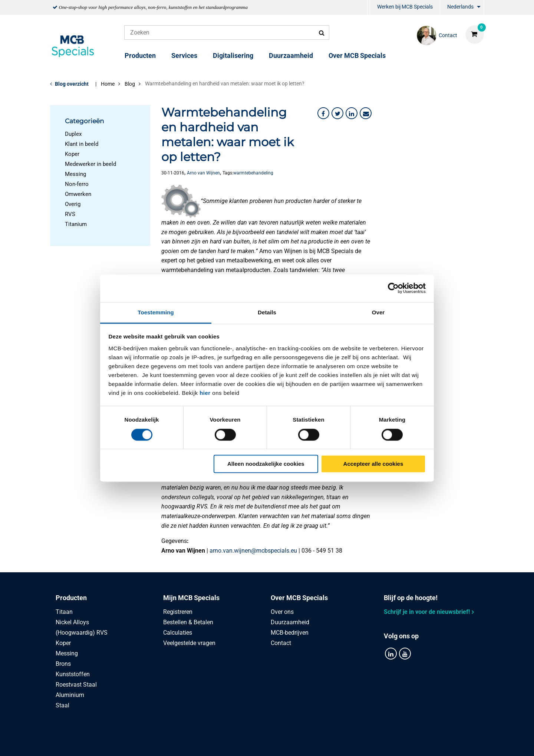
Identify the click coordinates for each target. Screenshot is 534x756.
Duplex (73, 134)
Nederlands (460, 7)
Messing (75, 174)
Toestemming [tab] (156, 312)
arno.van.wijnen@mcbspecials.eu (253, 551)
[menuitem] (369, 8)
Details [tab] (267, 312)
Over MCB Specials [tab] (299, 598)
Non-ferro (77, 184)
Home (108, 84)
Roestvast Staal (76, 685)
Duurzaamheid (291, 55)
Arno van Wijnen (203, 173)
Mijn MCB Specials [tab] (191, 598)
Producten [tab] (71, 598)
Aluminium (70, 695)
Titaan (64, 612)
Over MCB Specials (357, 55)
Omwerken (78, 194)
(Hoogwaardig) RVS (82, 633)
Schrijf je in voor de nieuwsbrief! (427, 612)
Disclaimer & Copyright (372, 742)
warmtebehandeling (253, 173)
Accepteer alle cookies (373, 464)
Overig (73, 204)
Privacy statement (186, 742)
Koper (72, 154)
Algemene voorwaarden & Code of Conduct (276, 742)
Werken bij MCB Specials (405, 7)
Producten (140, 55)
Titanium (76, 224)
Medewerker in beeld (90, 164)
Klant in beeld (82, 144)
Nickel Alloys (72, 622)
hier (205, 393)
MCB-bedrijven (290, 633)
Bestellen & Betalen (188, 622)
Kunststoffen (73, 674)
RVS (70, 214)
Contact (281, 643)
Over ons (282, 612)
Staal (62, 705)
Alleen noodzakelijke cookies (266, 464)
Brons (63, 664)
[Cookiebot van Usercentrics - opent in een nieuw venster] (393, 288)
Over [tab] (378, 312)
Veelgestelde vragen (189, 643)
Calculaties (178, 633)
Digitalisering (233, 55)
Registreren (178, 612)
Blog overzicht (72, 84)
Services (184, 55)
